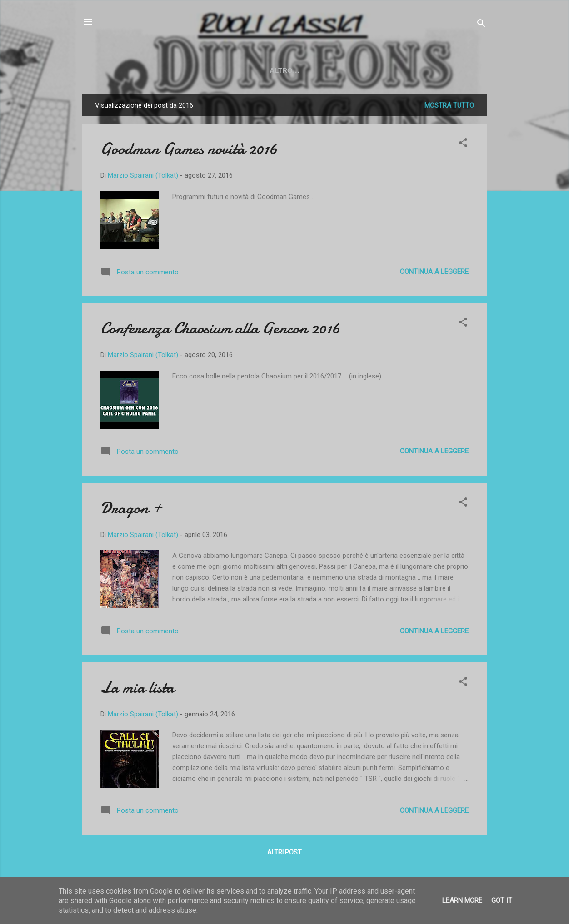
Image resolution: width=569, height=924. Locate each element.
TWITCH (213, 70)
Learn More (462, 900)
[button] (463, 144)
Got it (502, 900)
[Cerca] (481, 25)
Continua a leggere (434, 272)
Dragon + (131, 508)
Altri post (284, 852)
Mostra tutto (449, 105)
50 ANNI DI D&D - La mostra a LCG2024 (352, 70)
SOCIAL (255, 70)
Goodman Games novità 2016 (189, 149)
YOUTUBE (166, 70)
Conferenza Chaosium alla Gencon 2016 (220, 328)
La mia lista (137, 688)
